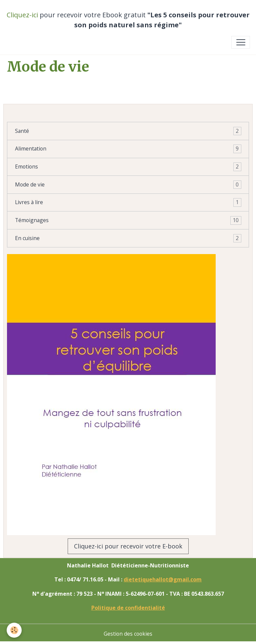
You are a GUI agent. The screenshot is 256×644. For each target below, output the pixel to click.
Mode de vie (128, 185)
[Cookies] (14, 630)
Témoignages (128, 220)
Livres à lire (128, 202)
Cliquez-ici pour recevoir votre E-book (128, 546)
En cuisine (128, 238)
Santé (128, 131)
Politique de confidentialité (128, 608)
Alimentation (128, 149)
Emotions (128, 167)
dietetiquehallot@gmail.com (163, 579)
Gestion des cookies (128, 634)
